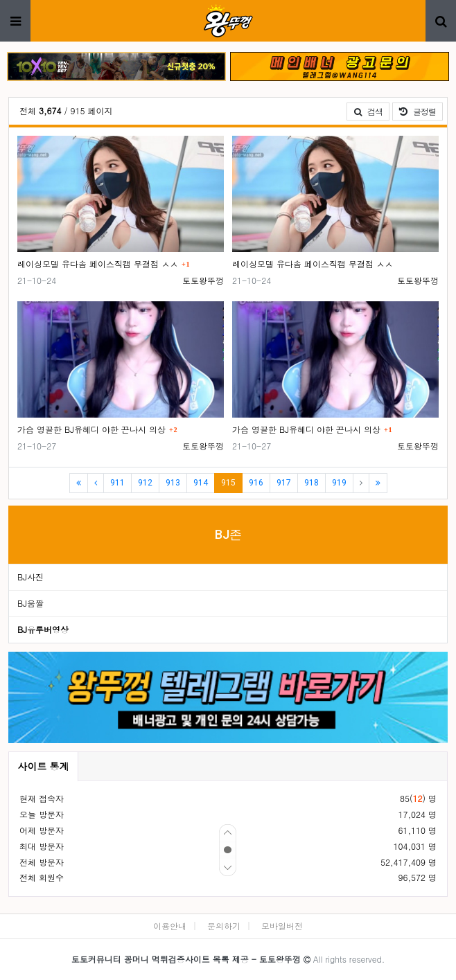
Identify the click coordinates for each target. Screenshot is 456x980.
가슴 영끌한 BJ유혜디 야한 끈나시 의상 (91, 429)
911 (117, 483)
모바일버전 (282, 926)
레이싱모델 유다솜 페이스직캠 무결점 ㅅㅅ (98, 264)
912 (145, 483)
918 (312, 483)
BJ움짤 (30, 603)
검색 (368, 111)
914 (201, 483)
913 (173, 483)
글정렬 (421, 111)
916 (256, 483)
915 (232, 482)
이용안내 (170, 926)
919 (339, 483)
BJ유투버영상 (43, 629)
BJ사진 (30, 577)
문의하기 (224, 926)
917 (284, 483)
